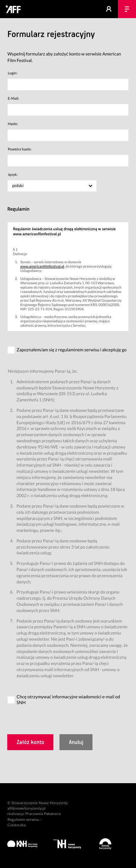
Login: (12, 73)
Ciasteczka (17, 825)
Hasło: (13, 124)
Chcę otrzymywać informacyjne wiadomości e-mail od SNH (68, 700)
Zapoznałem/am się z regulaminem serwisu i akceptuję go (72, 350)
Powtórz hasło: (19, 149)
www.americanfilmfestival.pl (42, 266)
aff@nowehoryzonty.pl (26, 809)
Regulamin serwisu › (24, 820)
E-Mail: (13, 99)
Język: (13, 175)
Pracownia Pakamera (43, 814)
